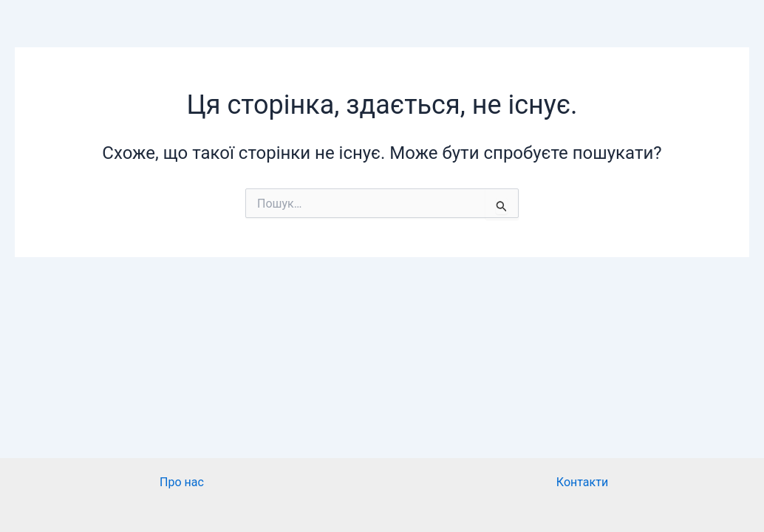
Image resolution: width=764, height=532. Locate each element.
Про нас (182, 482)
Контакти (582, 482)
